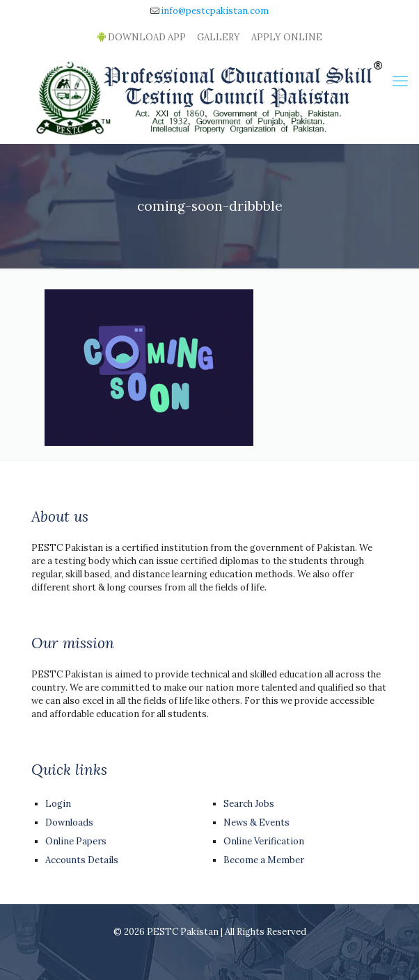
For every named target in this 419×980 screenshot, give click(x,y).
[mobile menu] (400, 81)
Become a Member (264, 860)
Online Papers (76, 841)
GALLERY (219, 37)
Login (58, 804)
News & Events (256, 822)
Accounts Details (82, 860)
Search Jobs (249, 804)
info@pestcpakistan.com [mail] (215, 11)
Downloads (69, 822)
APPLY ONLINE (287, 37)
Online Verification (264, 841)
